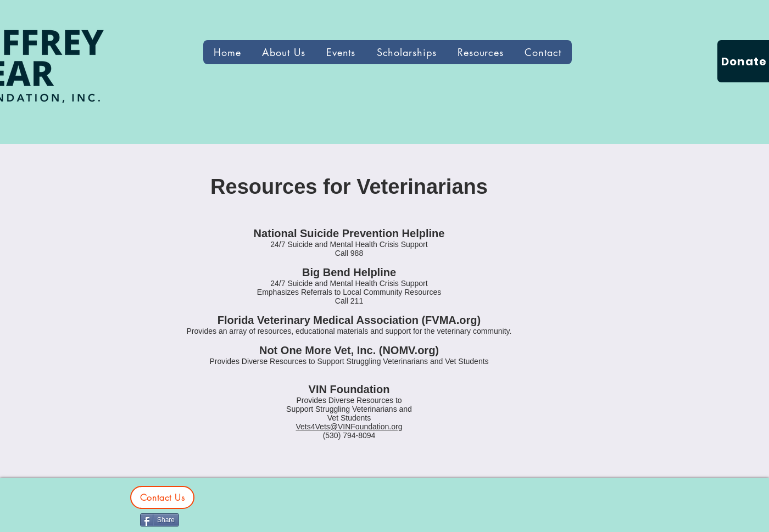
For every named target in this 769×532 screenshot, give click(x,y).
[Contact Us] (162, 497)
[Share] (160, 520)
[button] (481, 52)
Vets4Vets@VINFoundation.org (349, 427)
